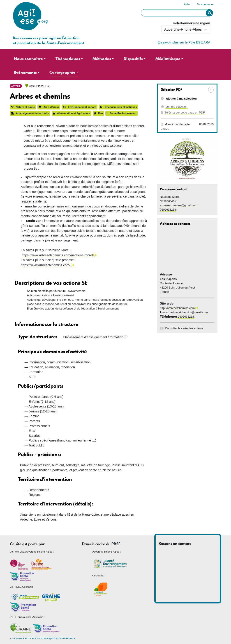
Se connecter (205, 4)
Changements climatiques (118, 107)
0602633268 (168, 210)
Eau (98, 113)
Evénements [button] (25, 73)
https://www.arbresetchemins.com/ (45, 265)
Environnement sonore (79, 107)
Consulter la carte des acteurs (184, 328)
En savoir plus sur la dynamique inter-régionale (44, 638)
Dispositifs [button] (133, 59)
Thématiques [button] (68, 59)
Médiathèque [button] (168, 59)
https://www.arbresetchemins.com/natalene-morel (57, 255)
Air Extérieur (49, 107)
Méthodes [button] (102, 59)
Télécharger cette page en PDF (185, 113)
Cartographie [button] (62, 72)
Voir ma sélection (176, 107)
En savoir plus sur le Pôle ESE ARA (184, 42)
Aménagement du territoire (30, 113)
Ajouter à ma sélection (181, 99)
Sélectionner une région (192, 23)
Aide (187, 4)
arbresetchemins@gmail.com (179, 205)
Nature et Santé (23, 107)
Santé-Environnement (121, 113)
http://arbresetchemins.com (177, 308)
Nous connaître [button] (28, 59)
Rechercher (209, 13)
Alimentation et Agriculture (72, 113)
